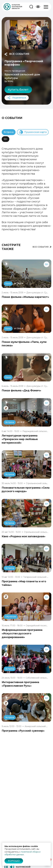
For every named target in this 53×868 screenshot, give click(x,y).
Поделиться (17, 98)
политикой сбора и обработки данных (22, 853)
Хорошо (14, 861)
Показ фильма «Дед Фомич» (21, 390)
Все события (17, 54)
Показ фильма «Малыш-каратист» (25, 297)
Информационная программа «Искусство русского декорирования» (22, 634)
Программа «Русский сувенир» (23, 731)
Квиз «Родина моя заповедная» (24, 536)
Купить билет (18, 90)
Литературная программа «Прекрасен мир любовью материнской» (20, 439)
